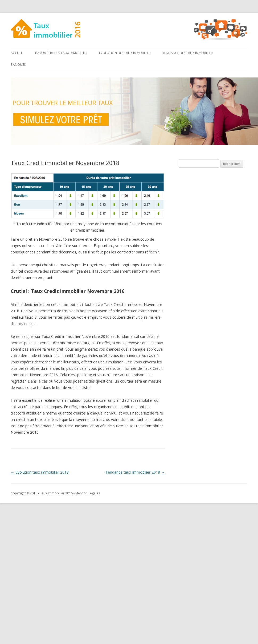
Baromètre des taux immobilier (61, 53)
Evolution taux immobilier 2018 (40, 472)
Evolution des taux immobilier (125, 53)
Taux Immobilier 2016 (56, 493)
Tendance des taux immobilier (188, 53)
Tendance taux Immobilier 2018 (135, 472)
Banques (18, 65)
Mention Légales (88, 493)
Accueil (17, 53)
